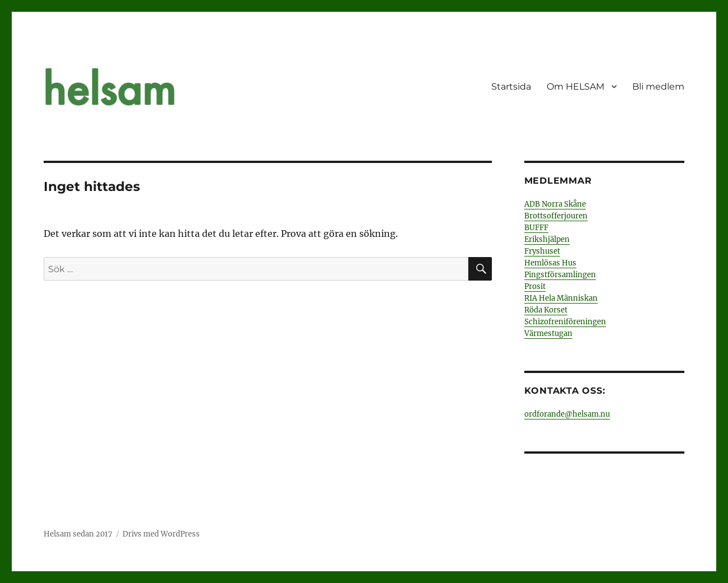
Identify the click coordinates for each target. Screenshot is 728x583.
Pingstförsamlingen (560, 275)
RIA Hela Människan (561, 298)
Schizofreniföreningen (565, 322)
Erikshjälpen (547, 239)
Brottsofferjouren (556, 216)
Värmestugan (548, 334)
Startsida (511, 87)
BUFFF (536, 228)
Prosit (535, 286)
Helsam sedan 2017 (78, 534)
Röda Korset (546, 310)
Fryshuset (542, 251)
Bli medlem (658, 87)
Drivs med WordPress (161, 534)
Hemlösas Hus (550, 263)
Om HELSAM (576, 87)
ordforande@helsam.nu (567, 414)
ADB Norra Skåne (555, 204)
